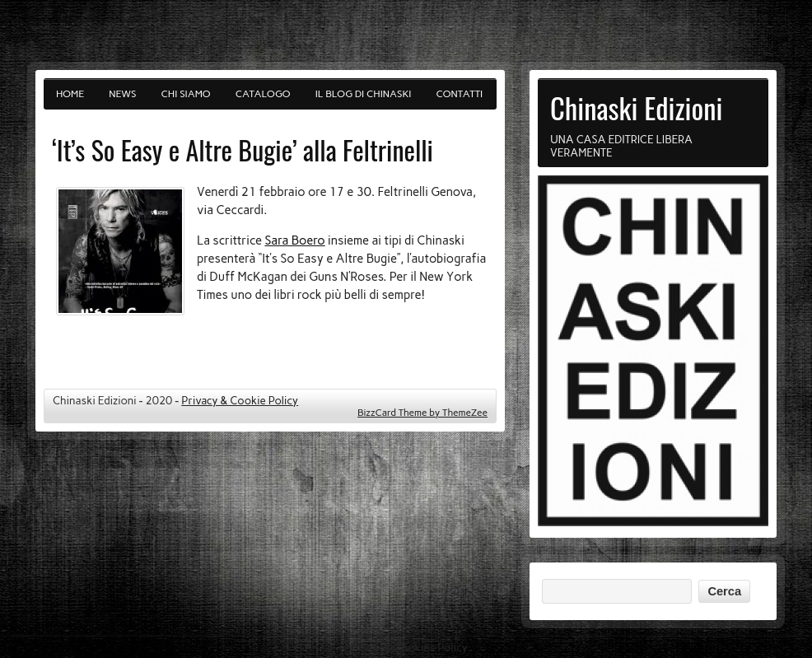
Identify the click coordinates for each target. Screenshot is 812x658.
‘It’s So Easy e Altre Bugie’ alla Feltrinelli (243, 149)
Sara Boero (294, 240)
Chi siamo (186, 94)
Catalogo (263, 94)
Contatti (460, 94)
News (122, 94)
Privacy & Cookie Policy (240, 400)
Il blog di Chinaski (364, 94)
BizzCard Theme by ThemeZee (422, 413)
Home (70, 94)
